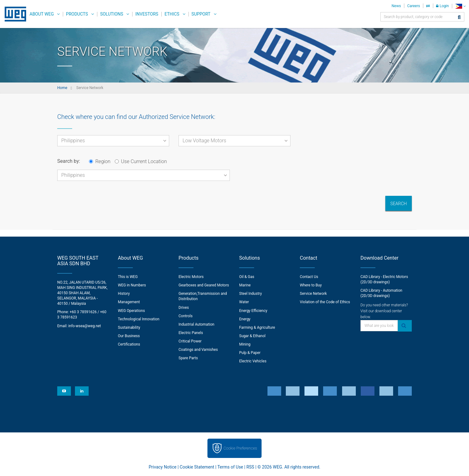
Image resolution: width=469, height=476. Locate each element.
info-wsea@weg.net (85, 326)
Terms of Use (230, 467)
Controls (186, 316)
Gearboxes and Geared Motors (204, 285)
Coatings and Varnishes (198, 350)
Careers (413, 6)
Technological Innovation (139, 319)
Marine (245, 285)
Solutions (112, 14)
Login (442, 6)
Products (77, 14)
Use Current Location (141, 161)
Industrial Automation (196, 324)
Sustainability (129, 328)
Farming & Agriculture (257, 328)
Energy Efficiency (253, 311)
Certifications (129, 344)
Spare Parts (188, 358)
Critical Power (190, 341)
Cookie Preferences (240, 448)
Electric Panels (191, 333)
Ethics (172, 14)
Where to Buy (311, 285)
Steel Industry (251, 294)
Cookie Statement (197, 467)
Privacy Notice (163, 467)
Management (129, 302)
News (396, 6)
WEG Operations (131, 311)
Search (399, 204)
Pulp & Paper (250, 353)
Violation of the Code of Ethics (325, 302)
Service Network (313, 294)
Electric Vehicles (253, 361)
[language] (460, 6)
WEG (13, 14)
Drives (184, 308)
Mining (245, 344)
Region (100, 161)
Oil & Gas (247, 277)
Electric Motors (191, 277)
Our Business (129, 336)
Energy (245, 319)
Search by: (69, 161)
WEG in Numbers (132, 285)
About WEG (42, 14)
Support (201, 14)
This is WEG (128, 277)
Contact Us (309, 277)
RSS (250, 467)
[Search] (459, 18)
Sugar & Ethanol (252, 336)
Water (244, 302)
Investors (147, 14)
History (124, 294)
